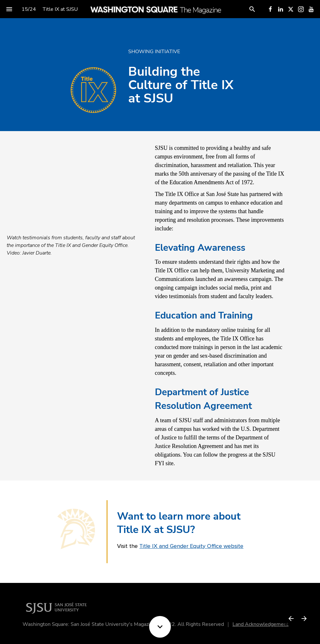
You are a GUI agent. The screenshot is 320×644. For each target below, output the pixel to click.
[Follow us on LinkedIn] (281, 9)
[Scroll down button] (160, 627)
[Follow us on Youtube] (311, 9)
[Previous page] (291, 618)
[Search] (252, 9)
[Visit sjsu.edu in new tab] (58, 607)
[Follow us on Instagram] (301, 9)
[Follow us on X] (291, 9)
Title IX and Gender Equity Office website (191, 546)
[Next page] (304, 618)
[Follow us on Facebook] (270, 9)
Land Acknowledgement (263, 624)
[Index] (9, 9)
